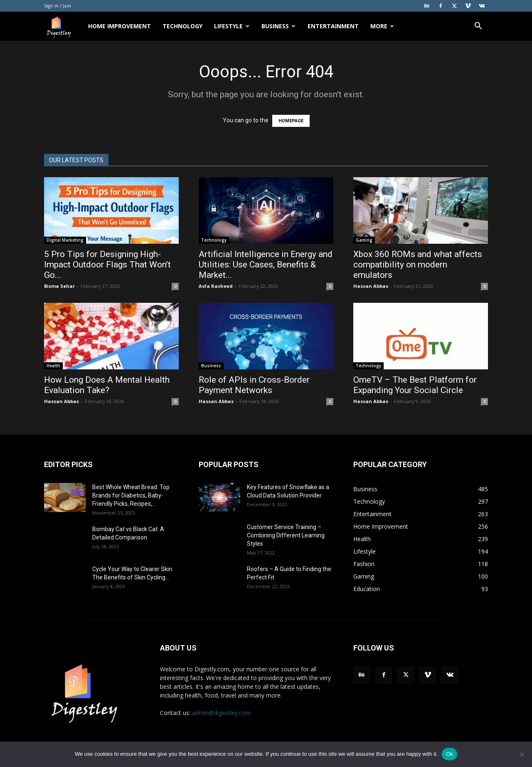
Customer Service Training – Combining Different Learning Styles (286, 535)
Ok (449, 754)
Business (278, 26)
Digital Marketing (65, 240)
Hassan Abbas (371, 286)
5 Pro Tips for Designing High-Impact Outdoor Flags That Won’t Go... (107, 265)
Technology (182, 26)
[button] (478, 27)
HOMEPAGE (291, 121)
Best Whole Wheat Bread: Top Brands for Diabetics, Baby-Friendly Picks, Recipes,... (131, 495)
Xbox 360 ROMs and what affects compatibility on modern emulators (418, 265)
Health (53, 366)
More (382, 26)
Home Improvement (119, 26)
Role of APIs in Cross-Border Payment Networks (254, 385)
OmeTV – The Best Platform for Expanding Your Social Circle (415, 385)
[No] (522, 754)
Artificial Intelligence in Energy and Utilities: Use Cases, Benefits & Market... (266, 265)
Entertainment (333, 26)
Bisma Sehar (59, 286)
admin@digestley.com (222, 713)
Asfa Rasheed (216, 286)
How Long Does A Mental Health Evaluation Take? (107, 385)
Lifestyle (232, 26)
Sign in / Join (58, 6)
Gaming (364, 240)
